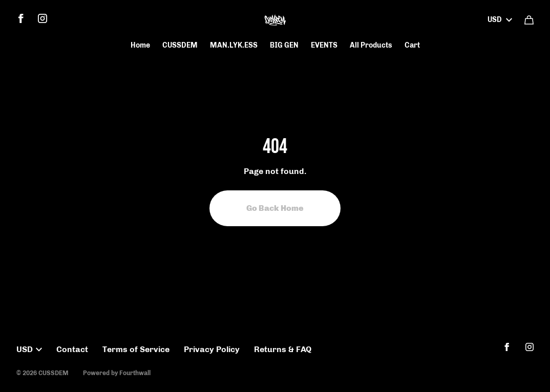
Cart (412, 45)
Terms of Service (136, 349)
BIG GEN (284, 45)
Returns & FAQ (283, 349)
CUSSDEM (180, 45)
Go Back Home (275, 208)
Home (140, 45)
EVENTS (324, 45)
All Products (371, 45)
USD (500, 20)
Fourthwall (135, 373)
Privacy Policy (212, 349)
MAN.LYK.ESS (234, 45)
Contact (72, 349)
